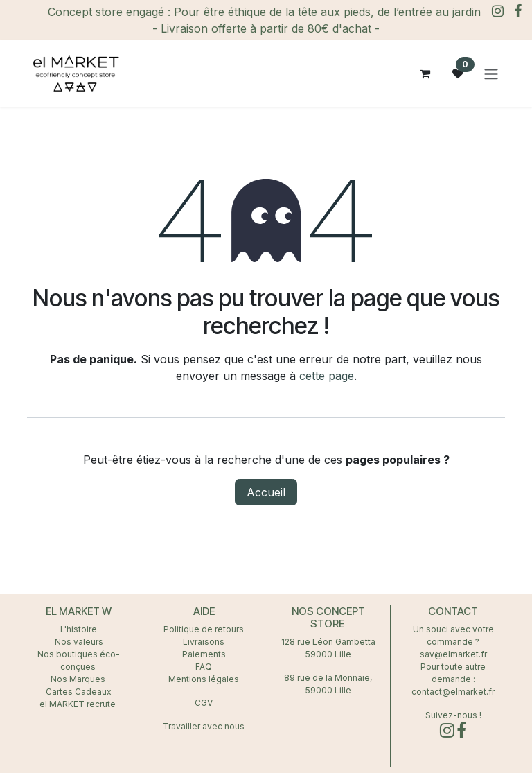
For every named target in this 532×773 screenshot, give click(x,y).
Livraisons (204, 642)
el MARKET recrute (79, 704)
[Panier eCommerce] (425, 73)
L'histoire (79, 629)
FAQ (204, 667)
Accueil (266, 492)
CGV (204, 703)
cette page (327, 376)
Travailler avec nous (204, 726)
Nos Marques (79, 679)
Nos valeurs (79, 642)
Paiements (204, 654)
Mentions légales (204, 679)
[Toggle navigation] (491, 73)
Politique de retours (204, 629)
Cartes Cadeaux (79, 692)
